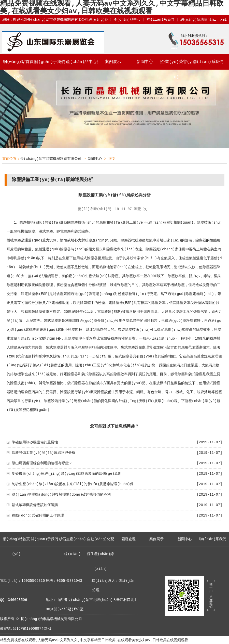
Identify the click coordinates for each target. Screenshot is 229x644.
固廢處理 (128, 539)
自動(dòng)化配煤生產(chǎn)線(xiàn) (101, 554)
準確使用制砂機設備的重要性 (35, 442)
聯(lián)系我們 (160, 20)
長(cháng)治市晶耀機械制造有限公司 (51, 159)
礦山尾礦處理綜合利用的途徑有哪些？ (42, 463)
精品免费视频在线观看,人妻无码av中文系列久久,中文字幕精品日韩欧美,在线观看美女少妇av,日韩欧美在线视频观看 (94, 640)
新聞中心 (145, 62)
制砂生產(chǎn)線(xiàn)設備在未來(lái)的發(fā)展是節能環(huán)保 (73, 484)
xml (224, 20)
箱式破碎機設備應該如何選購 (35, 505)
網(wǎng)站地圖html (198, 20)
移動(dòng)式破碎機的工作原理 (38, 516)
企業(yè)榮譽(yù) (176, 70)
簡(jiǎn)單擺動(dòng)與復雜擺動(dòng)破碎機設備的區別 (61, 495)
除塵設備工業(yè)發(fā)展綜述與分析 (43, 453)
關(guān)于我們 (50, 62)
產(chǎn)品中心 (127, 20)
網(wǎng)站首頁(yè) (18, 70)
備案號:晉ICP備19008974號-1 (26, 629)
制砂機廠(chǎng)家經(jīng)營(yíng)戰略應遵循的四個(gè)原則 (67, 474)
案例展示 (113, 62)
